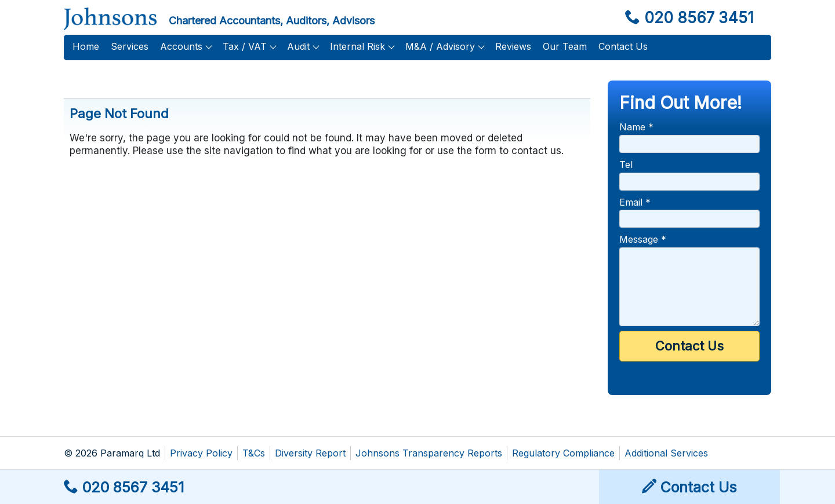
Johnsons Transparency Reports (429, 453)
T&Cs (254, 453)
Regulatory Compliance (563, 453)
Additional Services (666, 453)
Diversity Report (310, 453)
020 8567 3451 (689, 18)
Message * (643, 239)
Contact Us (689, 487)
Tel (626, 165)
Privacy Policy (201, 453)
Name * (636, 127)
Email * (635, 202)
